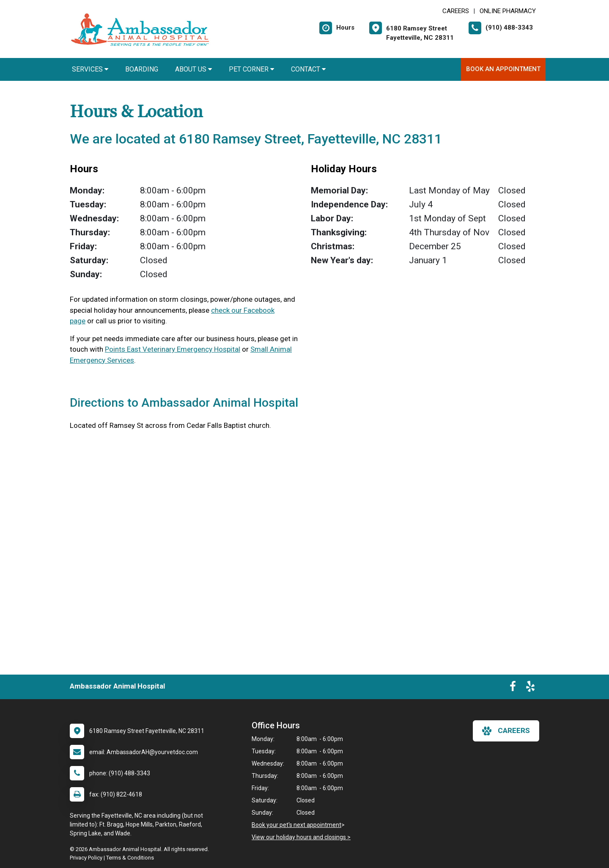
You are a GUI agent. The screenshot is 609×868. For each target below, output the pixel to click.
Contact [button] (308, 69)
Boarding (142, 69)
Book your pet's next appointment (296, 825)
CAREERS (456, 11)
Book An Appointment (503, 69)
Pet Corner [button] (251, 69)
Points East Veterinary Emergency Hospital (173, 349)
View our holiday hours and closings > (301, 837)
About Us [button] (193, 69)
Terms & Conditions (130, 858)
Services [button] (90, 69)
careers (506, 731)
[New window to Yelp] (530, 688)
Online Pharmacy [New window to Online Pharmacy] (508, 11)
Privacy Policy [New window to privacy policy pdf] (86, 858)
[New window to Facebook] (513, 688)
